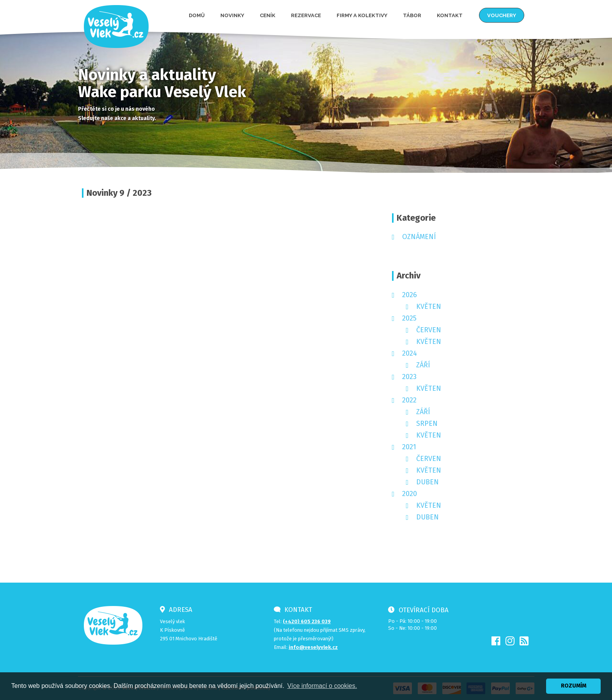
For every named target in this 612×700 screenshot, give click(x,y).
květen (429, 307)
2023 (409, 377)
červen (429, 330)
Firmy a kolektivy (362, 15)
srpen (427, 424)
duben (428, 482)
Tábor (412, 15)
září (423, 365)
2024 (410, 353)
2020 (410, 494)
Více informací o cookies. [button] (322, 686)
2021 (409, 447)
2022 (409, 400)
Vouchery (502, 15)
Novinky (232, 15)
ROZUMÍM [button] (574, 686)
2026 (410, 295)
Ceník (268, 15)
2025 (409, 318)
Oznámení (419, 237)
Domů (197, 15)
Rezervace (306, 15)
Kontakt (450, 15)
